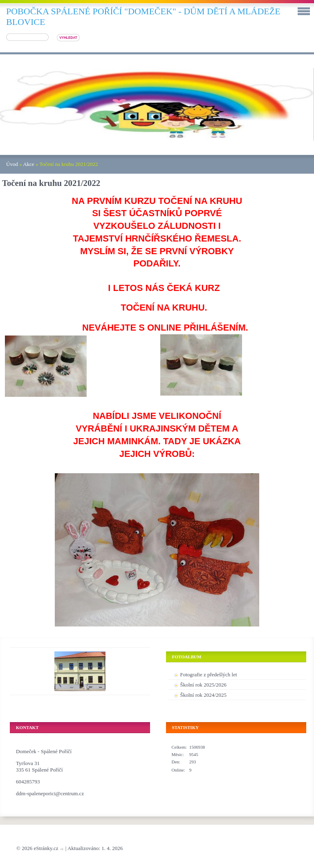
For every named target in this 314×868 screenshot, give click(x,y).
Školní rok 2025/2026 (203, 685)
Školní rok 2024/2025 (203, 695)
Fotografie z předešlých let (209, 674)
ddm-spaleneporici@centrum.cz (50, 793)
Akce (28, 164)
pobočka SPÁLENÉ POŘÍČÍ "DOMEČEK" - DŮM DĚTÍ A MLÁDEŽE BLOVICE (143, 17)
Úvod (12, 164)
